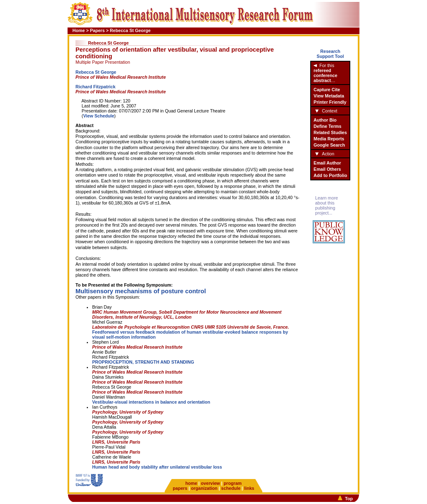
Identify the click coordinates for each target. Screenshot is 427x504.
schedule (231, 488)
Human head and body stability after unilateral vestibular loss (157, 467)
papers (180, 488)
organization (204, 488)
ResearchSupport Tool (330, 54)
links (249, 488)
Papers (98, 30)
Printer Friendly (330, 102)
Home (79, 30)
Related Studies (330, 132)
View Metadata (329, 96)
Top (349, 499)
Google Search (329, 145)
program (232, 483)
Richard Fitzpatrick (95, 87)
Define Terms (328, 126)
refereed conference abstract (325, 75)
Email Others (327, 169)
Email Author (327, 163)
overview (211, 483)
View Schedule (98, 116)
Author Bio (325, 120)
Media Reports (329, 139)
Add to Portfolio (330, 175)
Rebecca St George (96, 72)
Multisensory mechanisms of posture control (141, 291)
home (191, 483)
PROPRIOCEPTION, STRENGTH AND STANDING (143, 362)
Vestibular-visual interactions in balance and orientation (151, 402)
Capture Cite (327, 90)
